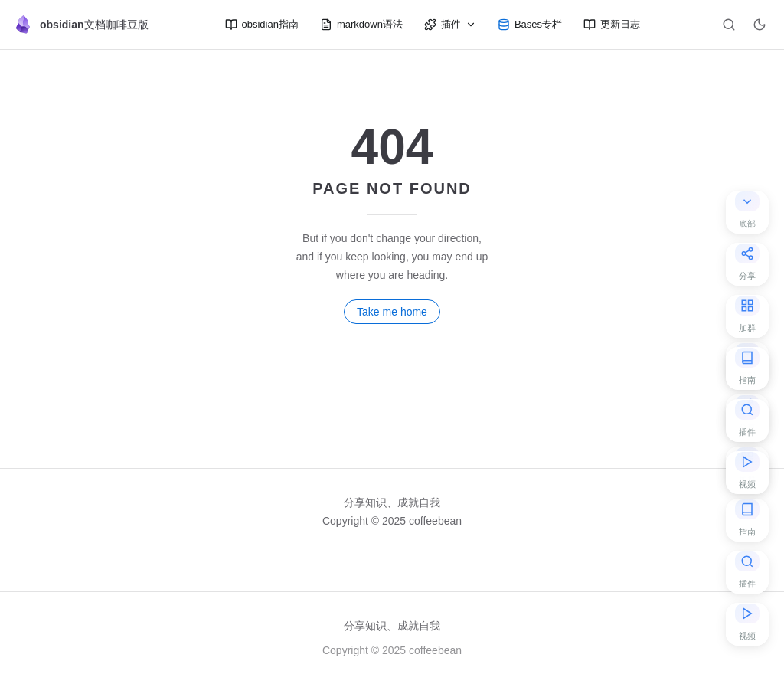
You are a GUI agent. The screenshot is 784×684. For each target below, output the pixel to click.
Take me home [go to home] (392, 312)
